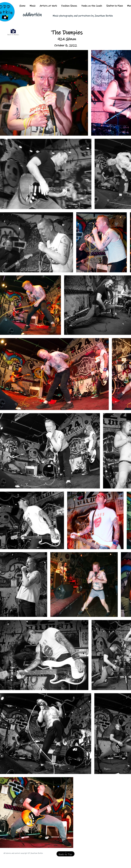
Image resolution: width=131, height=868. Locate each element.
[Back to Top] (65, 854)
